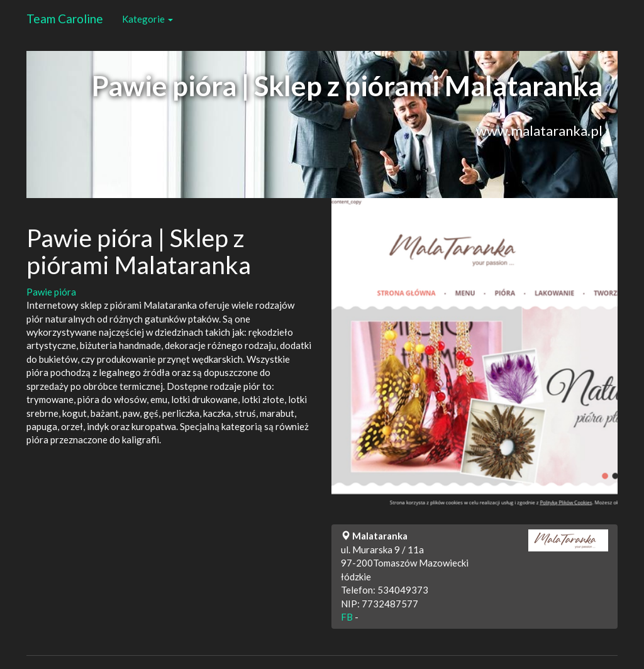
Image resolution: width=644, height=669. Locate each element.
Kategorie (147, 19)
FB (347, 617)
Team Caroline (65, 19)
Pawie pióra (51, 292)
